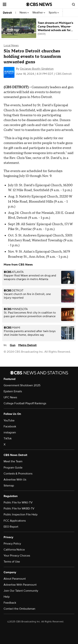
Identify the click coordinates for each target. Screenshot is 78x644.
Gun (13, 345)
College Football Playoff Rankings (25, 403)
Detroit (7, 13)
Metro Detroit (27, 345)
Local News (11, 45)
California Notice (14, 550)
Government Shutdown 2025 (22, 385)
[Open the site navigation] (14, 4)
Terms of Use (12, 562)
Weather (39, 13)
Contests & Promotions (18, 474)
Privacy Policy (12, 544)
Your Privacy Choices (17, 556)
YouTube (9, 420)
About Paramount (15, 579)
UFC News (10, 397)
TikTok (8, 438)
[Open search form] (73, 4)
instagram (10, 432)
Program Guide (13, 468)
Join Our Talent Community (21, 591)
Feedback (10, 603)
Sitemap (9, 486)
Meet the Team (13, 461)
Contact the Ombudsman (19, 609)
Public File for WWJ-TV (18, 503)
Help (7, 597)
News (24, 13)
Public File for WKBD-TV (19, 509)
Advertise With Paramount (20, 585)
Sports (54, 13)
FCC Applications (15, 521)
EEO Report (11, 527)
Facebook (10, 426)
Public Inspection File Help (21, 515)
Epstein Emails (13, 391)
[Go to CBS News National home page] (39, 4)
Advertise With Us (15, 480)
